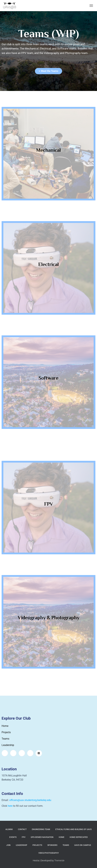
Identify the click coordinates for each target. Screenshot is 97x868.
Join (8, 845)
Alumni (9, 829)
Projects (37, 845)
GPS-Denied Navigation (42, 837)
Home (62, 837)
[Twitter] (22, 753)
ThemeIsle (59, 861)
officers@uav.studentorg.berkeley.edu (30, 800)
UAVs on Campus (83, 845)
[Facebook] (13, 753)
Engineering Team (41, 829)
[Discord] (39, 753)
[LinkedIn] (30, 753)
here (10, 806)
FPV (24, 837)
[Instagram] (5, 753)
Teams (66, 845)
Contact (22, 829)
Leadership (22, 845)
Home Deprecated (79, 837)
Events (13, 837)
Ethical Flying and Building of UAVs (73, 829)
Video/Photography (49, 853)
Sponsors (52, 845)
